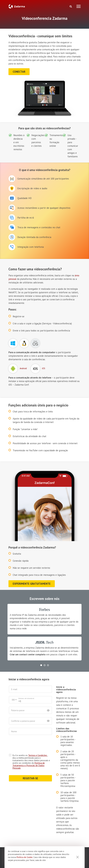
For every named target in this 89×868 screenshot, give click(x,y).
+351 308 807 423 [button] (45, 820)
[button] (41, 665)
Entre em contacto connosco (33, 828)
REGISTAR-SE (26, 770)
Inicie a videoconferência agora (61, 688)
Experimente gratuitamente (32, 584)
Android (23, 368)
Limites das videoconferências (57, 720)
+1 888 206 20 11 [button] (20, 813)
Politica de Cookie (25, 857)
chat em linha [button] (65, 828)
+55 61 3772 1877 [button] (68, 813)
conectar (19, 72)
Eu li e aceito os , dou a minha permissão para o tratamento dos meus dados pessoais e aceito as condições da (27, 752)
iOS (44, 368)
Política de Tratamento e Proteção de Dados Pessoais (27, 757)
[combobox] (14, 700)
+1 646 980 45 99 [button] (44, 813)
